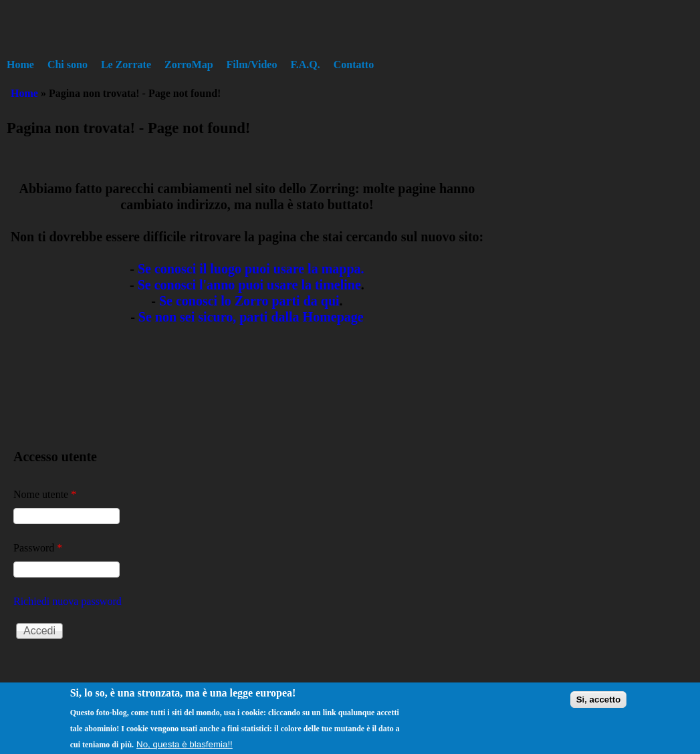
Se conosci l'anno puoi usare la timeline (249, 285)
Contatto (354, 65)
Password (38, 548)
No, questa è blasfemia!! (185, 747)
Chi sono (68, 65)
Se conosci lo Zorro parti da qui (249, 301)
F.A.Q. (305, 65)
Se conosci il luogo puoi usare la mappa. (251, 269)
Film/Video (252, 65)
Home (20, 65)
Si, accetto (599, 702)
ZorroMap (189, 65)
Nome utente (45, 494)
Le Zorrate (126, 65)
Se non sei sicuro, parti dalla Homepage (251, 317)
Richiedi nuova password (68, 601)
